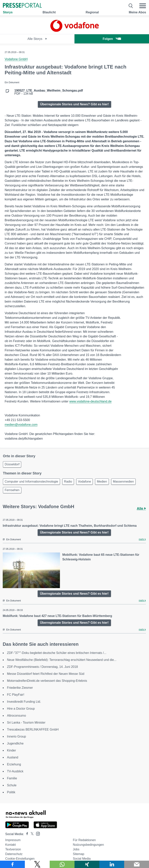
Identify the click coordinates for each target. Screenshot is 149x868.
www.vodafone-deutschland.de (90, 401)
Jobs (76, 849)
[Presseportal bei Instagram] (37, 833)
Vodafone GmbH (16, 59)
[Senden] (137, 864)
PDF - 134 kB (49, 92)
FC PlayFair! (16, 695)
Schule (12, 785)
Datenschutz (14, 854)
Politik (11, 792)
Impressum (13, 840)
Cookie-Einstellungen (20, 859)
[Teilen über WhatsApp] (62, 864)
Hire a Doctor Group (21, 709)
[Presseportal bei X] (31, 834)
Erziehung (14, 764)
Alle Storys (37, 39)
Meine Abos (137, 12)
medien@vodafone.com (21, 425)
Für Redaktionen (84, 840)
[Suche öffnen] (131, 6)
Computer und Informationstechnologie (31, 482)
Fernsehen (12, 490)
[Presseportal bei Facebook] (26, 834)
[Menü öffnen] (143, 6)
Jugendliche (15, 743)
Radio (68, 482)
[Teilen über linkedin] (112, 864)
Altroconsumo (16, 716)
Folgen (112, 39)
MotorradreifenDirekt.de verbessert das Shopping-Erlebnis (47, 681)
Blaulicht (49, 12)
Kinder (11, 750)
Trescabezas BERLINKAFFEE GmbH (33, 729)
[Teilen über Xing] (87, 864)
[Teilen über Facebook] (12, 864)
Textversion (13, 849)
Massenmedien (123, 482)
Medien (102, 482)
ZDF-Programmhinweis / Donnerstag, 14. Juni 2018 (42, 667)
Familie (12, 778)
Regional (92, 12)
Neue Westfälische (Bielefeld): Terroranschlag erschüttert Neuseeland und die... (62, 660)
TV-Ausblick (15, 771)
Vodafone (85, 482)
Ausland (13, 757)
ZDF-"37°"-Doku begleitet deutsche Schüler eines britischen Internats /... (57, 653)
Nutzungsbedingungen (88, 845)
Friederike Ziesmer (20, 688)
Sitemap (78, 854)
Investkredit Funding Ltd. (24, 702)
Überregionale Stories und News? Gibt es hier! (74, 104)
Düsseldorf (12, 464)
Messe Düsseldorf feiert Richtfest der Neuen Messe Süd (46, 674)
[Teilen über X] (37, 864)
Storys (8, 12)
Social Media (82, 859)
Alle (141, 509)
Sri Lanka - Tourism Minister (26, 723)
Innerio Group (16, 736)
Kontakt (10, 845)
